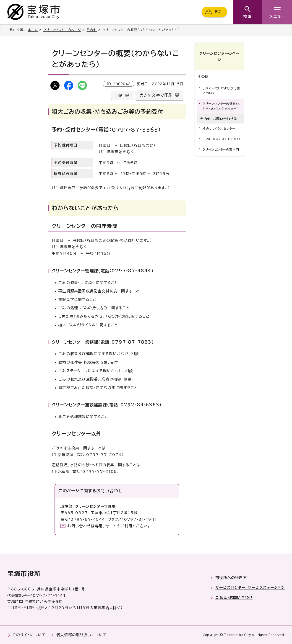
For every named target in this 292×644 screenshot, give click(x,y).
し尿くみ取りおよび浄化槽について (221, 91)
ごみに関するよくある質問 (221, 139)
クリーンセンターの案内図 (221, 150)
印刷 (119, 95)
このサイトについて (29, 635)
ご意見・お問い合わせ (234, 598)
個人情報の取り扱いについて (82, 635)
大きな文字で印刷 (156, 95)
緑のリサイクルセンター (219, 129)
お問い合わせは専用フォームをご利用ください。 (109, 526)
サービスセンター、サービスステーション (250, 587)
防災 (218, 12)
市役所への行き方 (231, 578)
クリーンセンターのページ (62, 30)
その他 (92, 30)
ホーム (33, 30)
